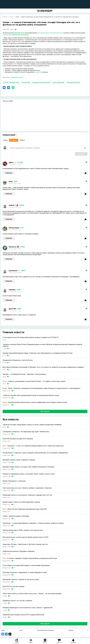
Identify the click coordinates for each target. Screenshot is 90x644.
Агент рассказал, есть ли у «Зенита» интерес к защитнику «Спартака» (27, 488)
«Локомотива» (7, 35)
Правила (71, 630)
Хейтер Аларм (14, 228)
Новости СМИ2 (8, 101)
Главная (5, 17)
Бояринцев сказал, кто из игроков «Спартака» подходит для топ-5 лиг (27, 495)
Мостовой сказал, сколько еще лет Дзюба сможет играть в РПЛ (25, 537)
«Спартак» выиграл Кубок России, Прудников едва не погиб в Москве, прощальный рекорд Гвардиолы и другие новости (42, 345)
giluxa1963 (12, 309)
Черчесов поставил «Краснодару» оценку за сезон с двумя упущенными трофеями (32, 425)
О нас (21, 630)
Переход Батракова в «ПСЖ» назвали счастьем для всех (23, 530)
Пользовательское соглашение (45, 630)
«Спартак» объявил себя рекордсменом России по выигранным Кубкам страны (31, 395)
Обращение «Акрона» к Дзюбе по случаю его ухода (21, 580)
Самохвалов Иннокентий (41, 83)
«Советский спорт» (17, 77)
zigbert (11, 162)
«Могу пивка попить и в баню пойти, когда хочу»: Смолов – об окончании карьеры (32, 594)
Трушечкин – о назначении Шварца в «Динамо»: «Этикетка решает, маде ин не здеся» (33, 523)
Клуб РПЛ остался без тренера (13, 587)
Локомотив (26, 83)
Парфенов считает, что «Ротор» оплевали (17, 601)
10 (10, 370)
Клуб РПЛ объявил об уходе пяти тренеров (18, 439)
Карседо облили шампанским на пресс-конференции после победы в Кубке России (35, 402)
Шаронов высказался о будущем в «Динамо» (19, 551)
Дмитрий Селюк (20, 33)
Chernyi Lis (12, 247)
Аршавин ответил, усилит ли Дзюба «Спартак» (19, 460)
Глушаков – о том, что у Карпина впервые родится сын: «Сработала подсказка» (33, 446)
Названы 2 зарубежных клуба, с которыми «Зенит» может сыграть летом (29, 474)
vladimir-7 (12, 205)
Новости (11, 17)
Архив (3, 630)
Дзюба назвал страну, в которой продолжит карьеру (21, 502)
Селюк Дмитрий (58, 83)
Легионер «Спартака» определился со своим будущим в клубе (25, 572)
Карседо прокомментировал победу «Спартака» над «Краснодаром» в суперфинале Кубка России (37, 353)
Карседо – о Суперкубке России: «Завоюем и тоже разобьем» (25, 374)
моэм (11, 182)
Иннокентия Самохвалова (20, 35)
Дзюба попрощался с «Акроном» (14, 481)
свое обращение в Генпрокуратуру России (51, 33)
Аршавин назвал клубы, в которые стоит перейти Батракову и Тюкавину (28, 467)
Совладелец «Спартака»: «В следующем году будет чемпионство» (26, 432)
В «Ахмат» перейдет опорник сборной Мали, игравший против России (30, 558)
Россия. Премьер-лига (11, 83)
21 (14, 434)
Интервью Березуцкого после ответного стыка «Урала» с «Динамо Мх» (28, 608)
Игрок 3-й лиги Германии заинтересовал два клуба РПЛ (25, 509)
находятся (38, 72)
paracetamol (13, 271)
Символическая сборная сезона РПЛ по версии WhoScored (23, 615)
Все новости (45, 411)
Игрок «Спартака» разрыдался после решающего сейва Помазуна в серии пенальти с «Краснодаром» (42, 388)
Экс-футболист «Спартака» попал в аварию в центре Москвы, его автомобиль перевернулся (35, 453)
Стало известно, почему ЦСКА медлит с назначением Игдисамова (26, 565)
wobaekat (12, 290)
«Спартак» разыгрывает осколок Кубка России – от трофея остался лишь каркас (34, 381)
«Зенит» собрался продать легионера (16, 516)
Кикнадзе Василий (73, 83)
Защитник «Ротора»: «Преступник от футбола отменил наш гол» (25, 544)
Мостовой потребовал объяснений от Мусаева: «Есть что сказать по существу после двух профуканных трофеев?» (44, 367)
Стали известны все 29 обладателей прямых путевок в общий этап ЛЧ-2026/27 (31, 337)
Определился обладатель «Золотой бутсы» (18, 360)
